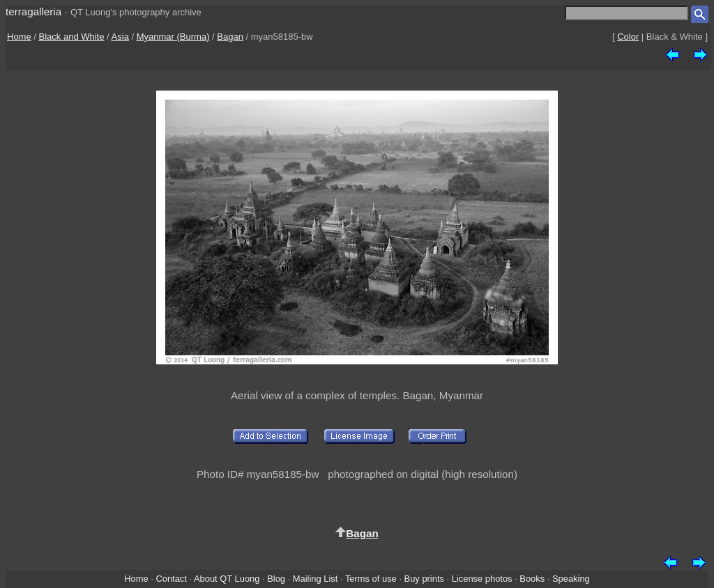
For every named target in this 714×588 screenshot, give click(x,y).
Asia (120, 37)
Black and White (72, 37)
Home (19, 37)
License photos (482, 579)
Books (532, 579)
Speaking (571, 579)
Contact (171, 579)
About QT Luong (227, 579)
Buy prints (424, 579)
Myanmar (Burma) (173, 37)
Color (628, 37)
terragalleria (33, 11)
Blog (276, 579)
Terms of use (371, 579)
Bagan (230, 37)
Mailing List (316, 579)
